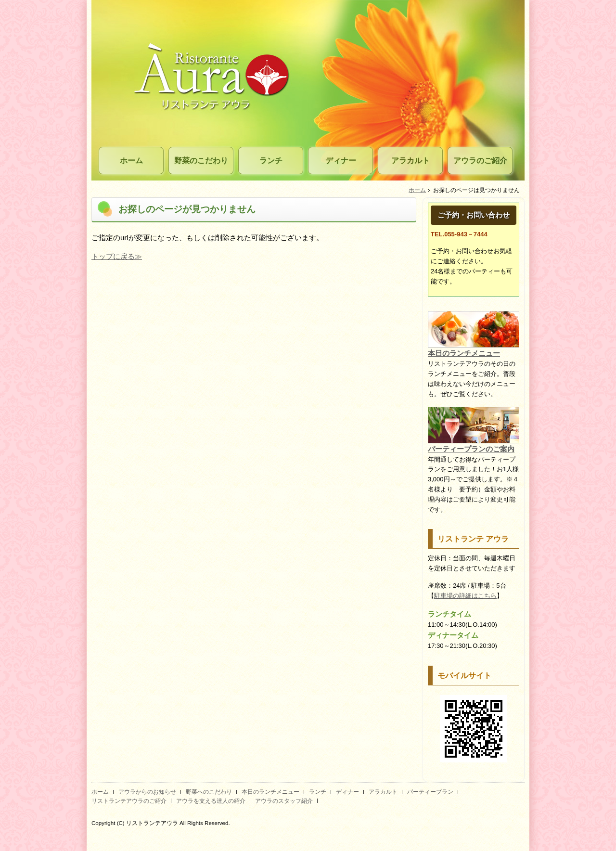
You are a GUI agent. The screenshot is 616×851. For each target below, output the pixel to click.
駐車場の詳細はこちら (465, 596)
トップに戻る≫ (117, 256)
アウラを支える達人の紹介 (211, 801)
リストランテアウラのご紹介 (129, 801)
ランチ (271, 161)
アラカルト (411, 161)
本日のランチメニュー (464, 353)
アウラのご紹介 (480, 161)
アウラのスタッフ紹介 (284, 801)
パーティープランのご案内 (471, 449)
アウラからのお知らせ (147, 792)
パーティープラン (430, 792)
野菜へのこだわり (209, 792)
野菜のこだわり (201, 161)
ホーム (131, 161)
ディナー (341, 161)
